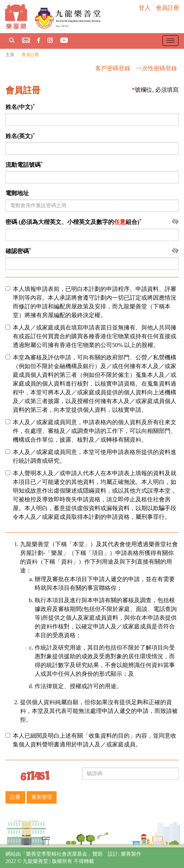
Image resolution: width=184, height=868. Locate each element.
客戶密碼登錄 (113, 68)
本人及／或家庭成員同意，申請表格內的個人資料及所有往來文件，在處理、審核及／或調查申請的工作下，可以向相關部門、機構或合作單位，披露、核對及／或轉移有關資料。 (91, 431)
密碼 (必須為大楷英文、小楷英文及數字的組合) (72, 222)
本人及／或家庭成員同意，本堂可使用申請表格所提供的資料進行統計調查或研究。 (91, 456)
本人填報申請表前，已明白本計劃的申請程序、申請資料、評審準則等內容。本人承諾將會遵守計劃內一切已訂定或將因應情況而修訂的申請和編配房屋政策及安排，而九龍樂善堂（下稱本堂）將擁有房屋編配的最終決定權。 (91, 302)
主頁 (10, 55)
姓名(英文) (19, 136)
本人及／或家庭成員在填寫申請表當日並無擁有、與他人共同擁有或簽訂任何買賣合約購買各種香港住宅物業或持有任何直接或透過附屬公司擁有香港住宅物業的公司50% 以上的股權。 (91, 336)
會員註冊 (168, 8)
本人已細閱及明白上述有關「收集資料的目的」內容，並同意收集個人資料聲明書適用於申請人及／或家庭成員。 (91, 740)
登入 (145, 8)
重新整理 (42, 797)
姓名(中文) (19, 107)
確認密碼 (17, 251)
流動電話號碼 (23, 165)
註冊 (15, 797)
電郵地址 (17, 193)
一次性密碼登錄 (157, 68)
